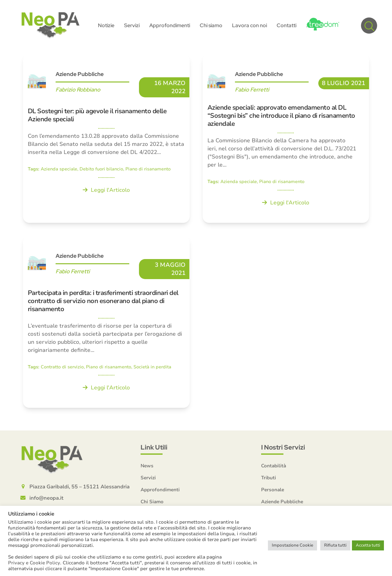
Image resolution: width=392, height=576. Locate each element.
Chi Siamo (152, 503)
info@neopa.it (46, 499)
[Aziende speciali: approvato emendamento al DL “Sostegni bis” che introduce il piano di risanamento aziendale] (286, 139)
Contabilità (274, 467)
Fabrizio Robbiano (78, 91)
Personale (273, 491)
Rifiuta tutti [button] (335, 545)
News (147, 467)
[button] (369, 26)
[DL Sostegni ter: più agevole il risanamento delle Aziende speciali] (106, 139)
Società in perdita (152, 368)
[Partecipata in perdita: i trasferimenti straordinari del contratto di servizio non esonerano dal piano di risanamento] (106, 322)
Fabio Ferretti (252, 91)
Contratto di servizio (62, 368)
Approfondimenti (160, 491)
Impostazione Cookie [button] (292, 545)
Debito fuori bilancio (101, 170)
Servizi (148, 479)
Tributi (269, 479)
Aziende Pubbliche (80, 75)
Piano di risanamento (148, 170)
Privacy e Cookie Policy (34, 563)
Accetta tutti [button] (368, 545)
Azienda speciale (59, 170)
